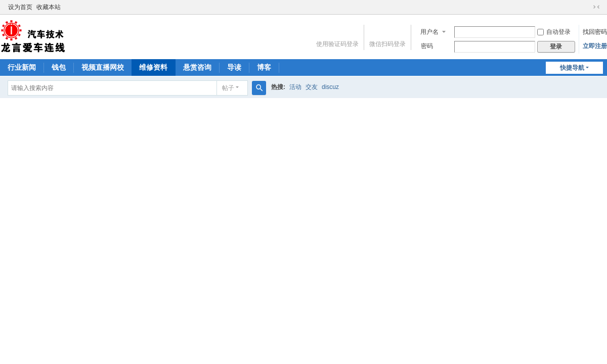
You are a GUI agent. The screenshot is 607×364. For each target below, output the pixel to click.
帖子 (228, 88)
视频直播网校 (103, 67)
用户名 (429, 32)
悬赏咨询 (197, 67)
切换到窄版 (596, 7)
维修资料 (153, 67)
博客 (264, 67)
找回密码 (595, 32)
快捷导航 (572, 68)
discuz (330, 87)
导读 (234, 67)
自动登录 (554, 32)
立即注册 (595, 46)
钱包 (59, 67)
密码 (427, 46)
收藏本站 (49, 7)
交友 (312, 87)
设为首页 (20, 7)
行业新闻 (22, 67)
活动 (295, 87)
